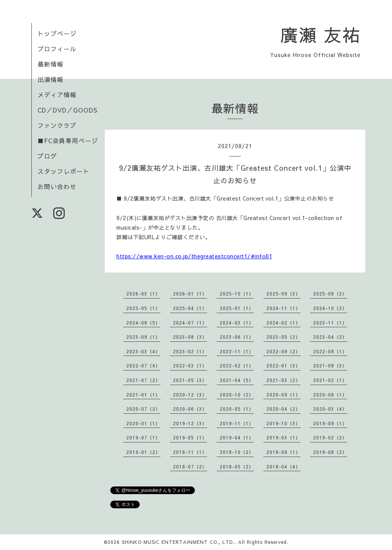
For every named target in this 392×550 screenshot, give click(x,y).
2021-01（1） (143, 395)
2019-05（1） (190, 437)
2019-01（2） (143, 452)
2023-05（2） (283, 337)
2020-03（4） (330, 409)
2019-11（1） (237, 423)
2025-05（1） (143, 308)
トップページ (57, 33)
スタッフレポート (64, 171)
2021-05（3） (190, 380)
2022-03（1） (190, 366)
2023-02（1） (190, 351)
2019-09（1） (330, 423)
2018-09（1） (283, 452)
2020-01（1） (143, 423)
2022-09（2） (283, 351)
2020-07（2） (143, 409)
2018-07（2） (190, 467)
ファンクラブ (57, 125)
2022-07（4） (143, 366)
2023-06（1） (237, 337)
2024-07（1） (190, 323)
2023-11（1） (330, 323)
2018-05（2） (237, 467)
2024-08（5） (143, 323)
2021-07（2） (143, 380)
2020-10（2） (237, 395)
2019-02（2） (330, 437)
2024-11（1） (283, 308)
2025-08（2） (330, 294)
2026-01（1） (190, 294)
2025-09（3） (283, 294)
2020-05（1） (237, 409)
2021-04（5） (237, 380)
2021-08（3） (330, 366)
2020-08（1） (330, 395)
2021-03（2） (283, 380)
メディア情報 (57, 95)
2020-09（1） (283, 395)
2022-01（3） (283, 366)
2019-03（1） (283, 437)
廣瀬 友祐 (321, 34)
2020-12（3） (190, 395)
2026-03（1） (143, 294)
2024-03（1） (237, 323)
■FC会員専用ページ (68, 140)
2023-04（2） (330, 337)
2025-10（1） (237, 294)
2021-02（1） (330, 380)
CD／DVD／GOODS (68, 110)
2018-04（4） (283, 467)
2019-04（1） (237, 437)
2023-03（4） (143, 351)
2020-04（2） (283, 409)
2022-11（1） (237, 351)
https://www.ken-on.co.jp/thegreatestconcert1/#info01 (194, 256)
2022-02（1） (237, 366)
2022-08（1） (330, 351)
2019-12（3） (190, 423)
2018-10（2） (237, 452)
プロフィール (57, 49)
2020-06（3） (190, 409)
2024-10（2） (330, 308)
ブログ (47, 156)
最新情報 (51, 64)
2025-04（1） (190, 308)
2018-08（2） (330, 452)
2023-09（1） (143, 337)
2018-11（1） (190, 452)
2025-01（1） (237, 308)
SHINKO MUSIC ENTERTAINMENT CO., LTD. (178, 542)
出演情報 (51, 79)
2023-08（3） (190, 337)
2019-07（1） (143, 437)
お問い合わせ (57, 186)
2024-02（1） (283, 323)
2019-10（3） (283, 423)
